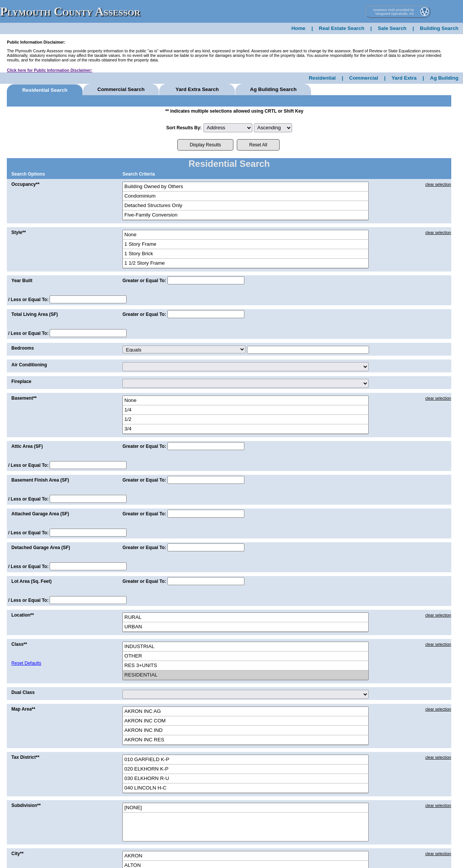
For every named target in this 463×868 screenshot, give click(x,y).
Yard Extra (404, 78)
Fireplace (21, 381)
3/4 (246, 429)
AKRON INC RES (246, 740)
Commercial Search (121, 89)
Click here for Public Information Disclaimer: (49, 70)
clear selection (438, 184)
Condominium (246, 196)
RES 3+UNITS (246, 666)
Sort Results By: (184, 128)
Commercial (364, 78)
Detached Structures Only (246, 206)
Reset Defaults (26, 663)
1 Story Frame (246, 244)
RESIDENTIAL (246, 675)
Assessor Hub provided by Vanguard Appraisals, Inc (393, 12)
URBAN (246, 627)
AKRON (246, 856)
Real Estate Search (342, 28)
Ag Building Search (273, 89)
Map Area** (23, 709)
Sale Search (392, 28)
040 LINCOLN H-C (246, 788)
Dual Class (23, 692)
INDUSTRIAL (246, 647)
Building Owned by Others (246, 187)
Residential (322, 78)
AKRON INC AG (246, 712)
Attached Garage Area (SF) (40, 514)
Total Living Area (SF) (35, 314)
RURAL (246, 618)
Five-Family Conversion (246, 215)
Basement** (24, 398)
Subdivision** (26, 805)
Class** (19, 644)
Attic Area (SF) (27, 446)
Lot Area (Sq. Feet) (31, 581)
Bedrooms (23, 348)
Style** (19, 232)
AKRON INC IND (246, 731)
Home (298, 28)
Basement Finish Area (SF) (40, 480)
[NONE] (246, 808)
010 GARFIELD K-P (246, 760)
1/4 (246, 410)
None (246, 235)
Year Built (22, 281)
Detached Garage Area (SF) (41, 548)
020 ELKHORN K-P (246, 769)
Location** (23, 615)
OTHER (246, 656)
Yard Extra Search (197, 89)
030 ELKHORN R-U (246, 779)
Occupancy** (25, 184)
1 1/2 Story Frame (246, 263)
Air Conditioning (29, 365)
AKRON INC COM (246, 721)
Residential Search (45, 90)
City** (17, 854)
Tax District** (25, 757)
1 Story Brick (246, 254)
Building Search (439, 28)
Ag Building (444, 78)
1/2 (246, 420)
